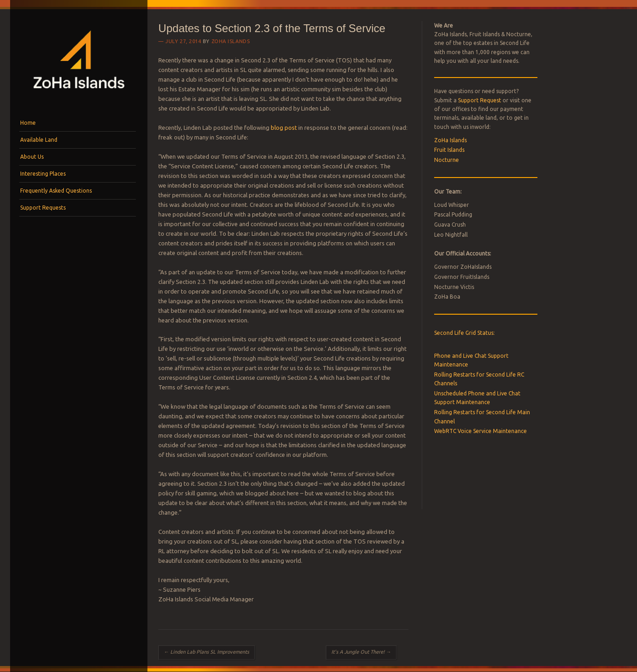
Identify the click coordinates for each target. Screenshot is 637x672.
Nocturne (447, 160)
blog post (284, 128)
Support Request (480, 100)
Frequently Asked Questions (56, 191)
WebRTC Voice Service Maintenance (481, 431)
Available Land (39, 140)
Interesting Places (43, 174)
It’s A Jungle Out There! (361, 652)
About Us (32, 157)
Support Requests (43, 208)
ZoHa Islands (231, 41)
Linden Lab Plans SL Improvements (207, 652)
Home (28, 123)
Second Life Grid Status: (464, 333)
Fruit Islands (449, 150)
